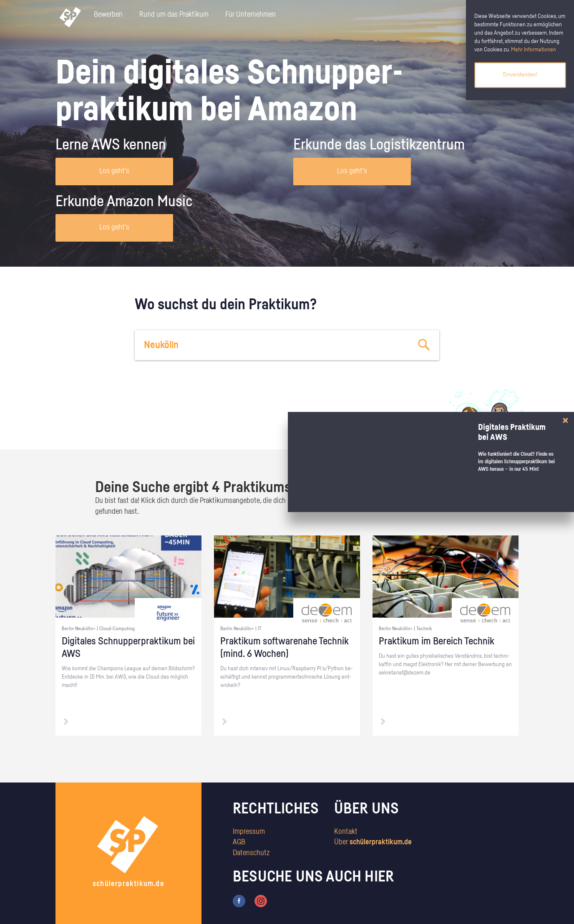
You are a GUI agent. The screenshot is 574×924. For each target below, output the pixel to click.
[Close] (565, 420)
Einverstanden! (520, 75)
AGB (239, 842)
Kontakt (346, 832)
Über (373, 842)
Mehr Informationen (534, 50)
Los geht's (114, 171)
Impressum (249, 832)
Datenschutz (251, 853)
